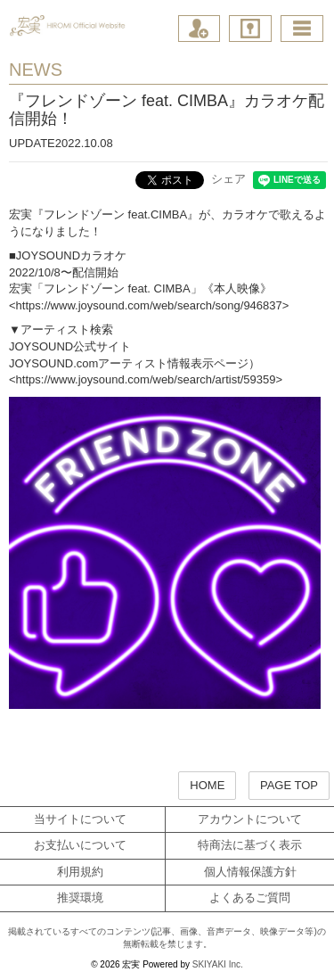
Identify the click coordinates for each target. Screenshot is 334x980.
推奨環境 (80, 898)
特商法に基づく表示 (250, 845)
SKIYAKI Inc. (218, 964)
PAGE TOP (289, 785)
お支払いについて (80, 845)
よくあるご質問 (250, 898)
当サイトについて (80, 819)
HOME (207, 785)
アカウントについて (250, 819)
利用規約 (80, 872)
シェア (228, 179)
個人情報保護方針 (250, 872)
